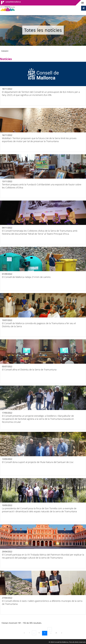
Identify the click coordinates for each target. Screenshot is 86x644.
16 (45, 633)
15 (40, 633)
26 (57, 633)
